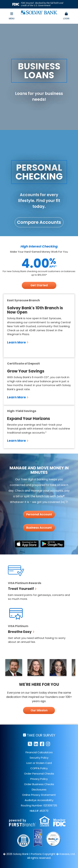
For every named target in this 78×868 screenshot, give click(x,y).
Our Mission (39, 710)
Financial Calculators (39, 752)
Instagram (48, 744)
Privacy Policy (39, 779)
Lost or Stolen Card (39, 763)
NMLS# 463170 (39, 811)
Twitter (30, 744)
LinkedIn (36, 744)
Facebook (42, 744)
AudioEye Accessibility (39, 800)
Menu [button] (12, 16)
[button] (66, 16)
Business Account (39, 528)
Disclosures (39, 789)
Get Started (39, 285)
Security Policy (39, 758)
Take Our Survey (41, 735)
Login (66, 16)
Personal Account (39, 514)
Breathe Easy (20, 632)
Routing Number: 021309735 (39, 805)
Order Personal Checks (39, 774)
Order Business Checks (39, 784)
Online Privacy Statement (39, 795)
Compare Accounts (39, 222)
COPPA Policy (39, 768)
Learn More (16, 342)
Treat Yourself (21, 589)
